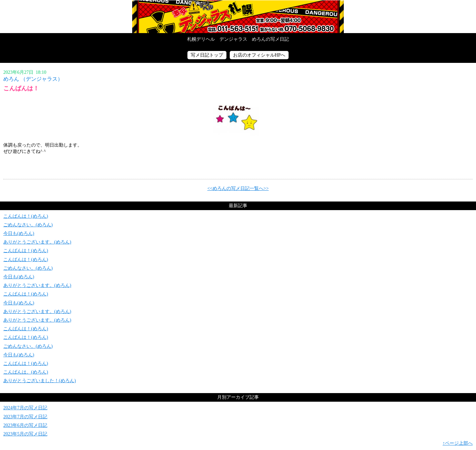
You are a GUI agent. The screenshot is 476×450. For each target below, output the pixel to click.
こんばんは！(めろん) (26, 216)
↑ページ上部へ (458, 443)
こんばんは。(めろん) (26, 372)
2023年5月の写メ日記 (25, 434)
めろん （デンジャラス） (33, 79)
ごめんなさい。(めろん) (28, 225)
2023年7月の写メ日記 (25, 417)
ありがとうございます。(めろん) (37, 242)
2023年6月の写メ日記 (25, 425)
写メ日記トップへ (238, 17)
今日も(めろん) (19, 233)
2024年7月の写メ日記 (25, 408)
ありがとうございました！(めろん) (40, 381)
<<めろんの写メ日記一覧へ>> (238, 188)
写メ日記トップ (207, 55)
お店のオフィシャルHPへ (259, 55)
